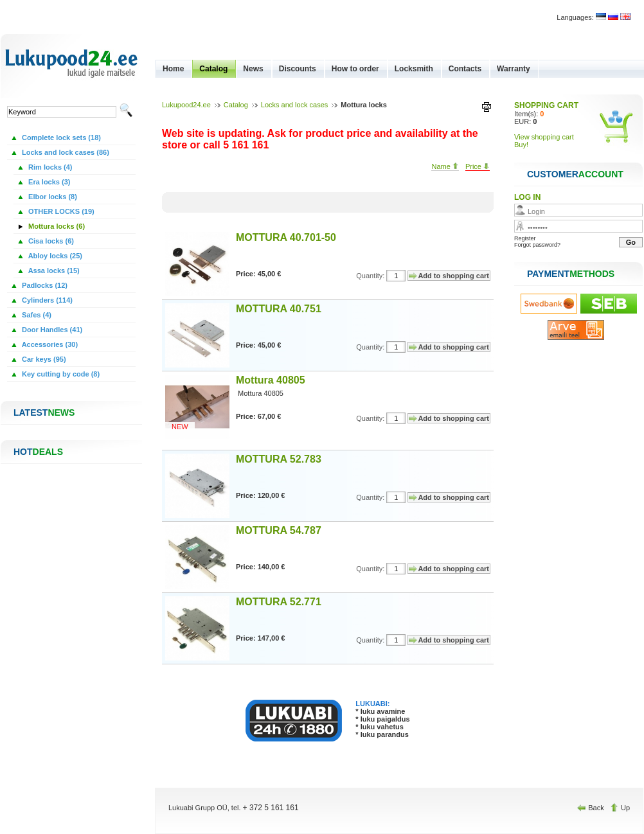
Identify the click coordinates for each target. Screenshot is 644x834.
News (253, 69)
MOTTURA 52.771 (279, 602)
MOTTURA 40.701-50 (286, 237)
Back (592, 808)
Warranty (514, 69)
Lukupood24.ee (186, 105)
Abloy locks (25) (54, 256)
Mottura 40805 (271, 380)
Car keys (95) (43, 359)
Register (525, 238)
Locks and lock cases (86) (65, 152)
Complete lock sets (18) (60, 138)
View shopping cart (544, 137)
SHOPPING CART (546, 105)
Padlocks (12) (44, 285)
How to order (355, 69)
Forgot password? (537, 245)
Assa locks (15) (53, 271)
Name (445, 166)
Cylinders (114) (46, 300)
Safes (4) (36, 315)
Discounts (298, 69)
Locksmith (414, 69)
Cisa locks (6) (50, 241)
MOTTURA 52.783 (279, 459)
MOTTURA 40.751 (279, 309)
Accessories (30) (49, 344)
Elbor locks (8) (52, 197)
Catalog (213, 69)
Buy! (521, 145)
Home (173, 69)
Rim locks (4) (49, 167)
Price (478, 166)
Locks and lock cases (295, 105)
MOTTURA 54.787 (279, 530)
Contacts (465, 69)
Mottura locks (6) (56, 226)
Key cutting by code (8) (60, 374)
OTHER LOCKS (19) (60, 211)
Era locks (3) (48, 182)
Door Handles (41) (51, 330)
